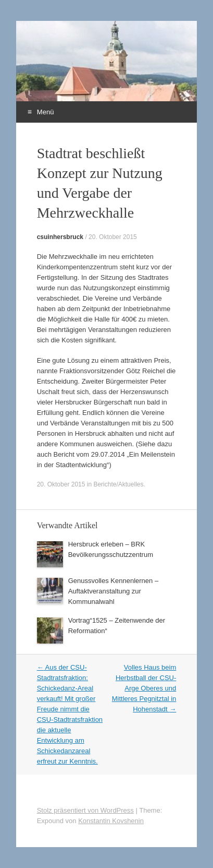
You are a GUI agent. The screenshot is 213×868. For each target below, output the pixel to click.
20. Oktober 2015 (113, 237)
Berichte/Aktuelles (118, 484)
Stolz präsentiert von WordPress (85, 810)
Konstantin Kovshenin (111, 821)
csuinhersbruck (60, 237)
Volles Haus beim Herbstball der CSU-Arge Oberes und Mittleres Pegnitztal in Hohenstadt (144, 688)
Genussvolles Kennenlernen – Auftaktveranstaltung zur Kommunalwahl (113, 591)
